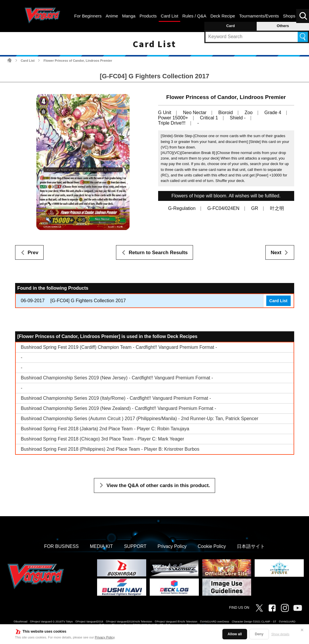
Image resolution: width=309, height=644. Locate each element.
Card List (28, 61)
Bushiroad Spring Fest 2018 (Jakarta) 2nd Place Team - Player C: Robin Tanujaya (105, 429)
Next (276, 253)
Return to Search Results (158, 253)
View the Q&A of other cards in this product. (158, 485)
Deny (259, 634)
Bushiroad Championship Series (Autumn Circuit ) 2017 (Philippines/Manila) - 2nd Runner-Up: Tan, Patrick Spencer (140, 419)
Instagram (285, 608)
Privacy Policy (105, 637)
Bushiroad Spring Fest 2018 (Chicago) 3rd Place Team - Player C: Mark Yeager (103, 439)
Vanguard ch (298, 608)
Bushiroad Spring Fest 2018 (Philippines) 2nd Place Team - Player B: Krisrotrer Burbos (110, 449)
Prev (33, 253)
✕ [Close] (302, 630)
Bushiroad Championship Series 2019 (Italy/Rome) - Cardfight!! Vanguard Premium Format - (116, 398)
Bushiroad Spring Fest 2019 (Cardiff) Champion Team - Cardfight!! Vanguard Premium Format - (119, 347)
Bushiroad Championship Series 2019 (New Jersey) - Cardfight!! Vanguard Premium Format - (117, 378)
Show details (280, 634)
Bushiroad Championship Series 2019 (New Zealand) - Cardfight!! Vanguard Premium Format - (119, 408)
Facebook (272, 608)
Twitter (259, 608)
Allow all (235, 634)
